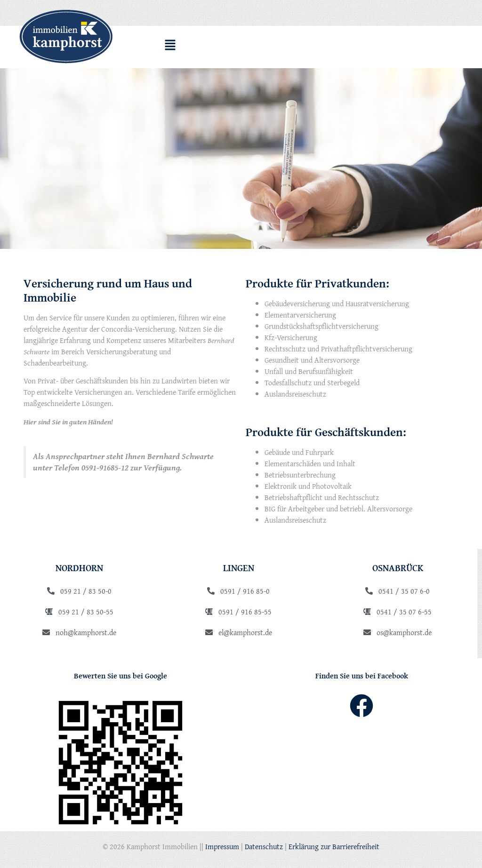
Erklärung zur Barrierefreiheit (334, 846)
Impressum (222, 846)
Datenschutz (264, 846)
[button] (170, 46)
